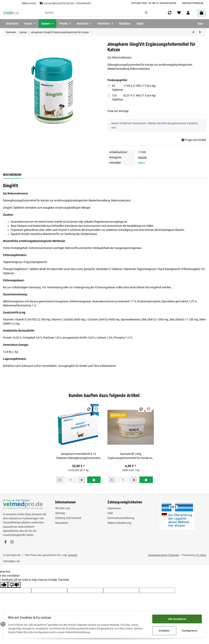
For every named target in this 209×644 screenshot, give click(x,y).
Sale (200, 24)
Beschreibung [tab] (12, 175)
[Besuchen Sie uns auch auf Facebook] (5, 542)
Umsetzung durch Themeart (164, 555)
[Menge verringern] (60, 480)
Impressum (114, 508)
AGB (110, 513)
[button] (188, 13)
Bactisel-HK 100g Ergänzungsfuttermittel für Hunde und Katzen (131, 456)
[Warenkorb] (201, 13)
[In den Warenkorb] (94, 480)
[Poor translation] (14, 585)
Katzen (143, 157)
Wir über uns (63, 508)
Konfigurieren (189, 630)
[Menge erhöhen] (82, 480)
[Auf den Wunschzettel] (96, 409)
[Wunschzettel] (179, 13)
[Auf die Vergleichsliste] (89, 409)
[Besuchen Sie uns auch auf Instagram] (12, 542)
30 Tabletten (133, 88)
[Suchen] (93, 13)
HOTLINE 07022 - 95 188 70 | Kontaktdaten (154, 3)
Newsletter (62, 523)
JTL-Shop (201, 555)
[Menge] (71, 480)
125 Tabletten (133, 98)
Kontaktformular (193, 3)
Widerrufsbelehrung (119, 523)
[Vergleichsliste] (170, 13)
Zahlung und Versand (68, 518)
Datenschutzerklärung (121, 518)
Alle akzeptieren (176, 618)
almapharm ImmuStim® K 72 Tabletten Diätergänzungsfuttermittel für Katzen (78, 456)
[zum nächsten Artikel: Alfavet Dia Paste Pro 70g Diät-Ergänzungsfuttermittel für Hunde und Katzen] (200, 32)
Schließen (163, 630)
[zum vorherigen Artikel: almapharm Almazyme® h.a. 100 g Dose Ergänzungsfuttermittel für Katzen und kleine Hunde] (193, 32)
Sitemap (60, 513)
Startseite (12, 24)
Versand (72, 555)
